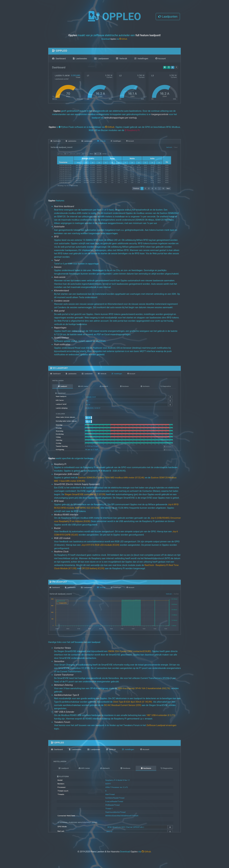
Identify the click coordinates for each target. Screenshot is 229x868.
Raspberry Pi (132, 130)
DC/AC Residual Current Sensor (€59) (123, 705)
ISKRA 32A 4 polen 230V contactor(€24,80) (130, 651)
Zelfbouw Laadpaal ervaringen (162, 725)
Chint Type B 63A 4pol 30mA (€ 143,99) (133, 702)
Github (123, 39)
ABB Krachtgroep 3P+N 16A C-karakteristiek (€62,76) (144, 688)
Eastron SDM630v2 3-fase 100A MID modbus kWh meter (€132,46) (111, 478)
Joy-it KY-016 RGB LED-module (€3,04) (100, 545)
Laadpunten (168, 17)
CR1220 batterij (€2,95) (93, 568)
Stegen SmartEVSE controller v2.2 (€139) (85, 494)
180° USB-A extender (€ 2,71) (161, 715)
